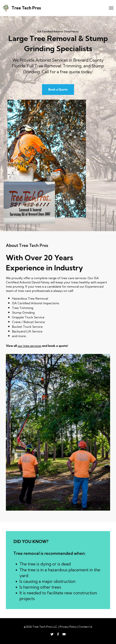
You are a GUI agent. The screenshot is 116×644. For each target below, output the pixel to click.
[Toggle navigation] (111, 8)
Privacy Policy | (69, 627)
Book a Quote (58, 90)
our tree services (29, 346)
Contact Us (85, 627)
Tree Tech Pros (26, 8)
